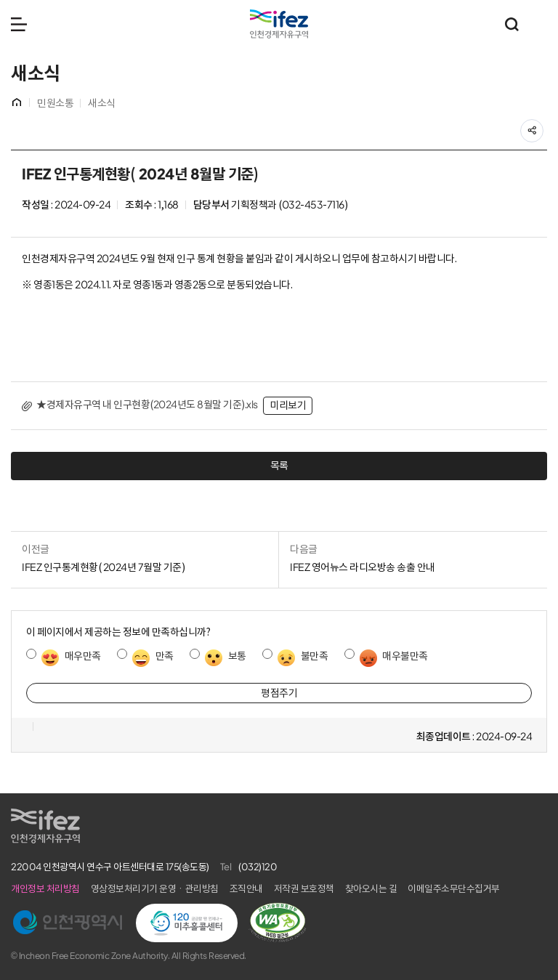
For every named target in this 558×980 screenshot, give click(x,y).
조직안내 (246, 889)
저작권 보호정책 (304, 889)
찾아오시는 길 (371, 889)
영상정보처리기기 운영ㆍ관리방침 (155, 889)
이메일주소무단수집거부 (454, 889)
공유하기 (543, 126)
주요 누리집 (540, 24)
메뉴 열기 (19, 24)
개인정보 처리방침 (45, 889)
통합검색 (511, 24)
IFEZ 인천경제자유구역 (279, 24)
